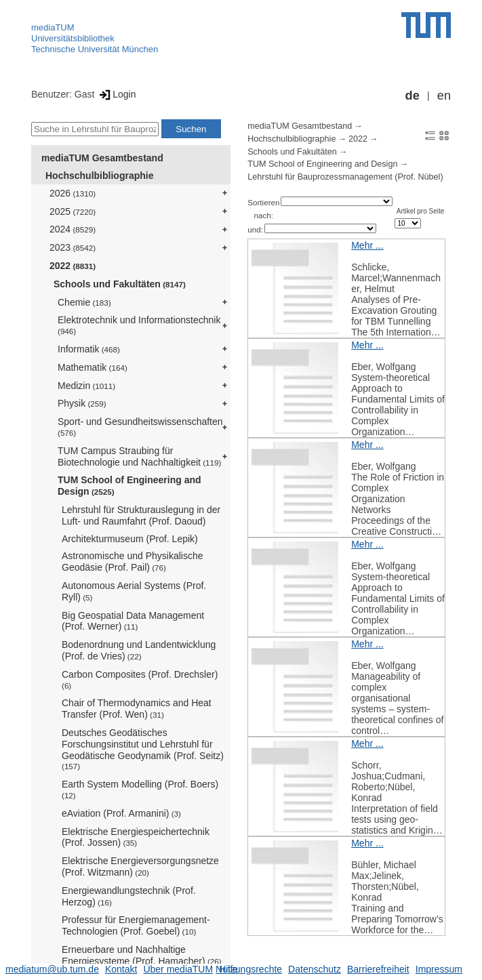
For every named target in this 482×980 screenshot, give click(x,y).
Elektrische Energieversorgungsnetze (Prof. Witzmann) (140, 866)
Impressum (439, 969)
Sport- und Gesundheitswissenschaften (140, 427)
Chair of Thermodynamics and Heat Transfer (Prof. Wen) (137, 709)
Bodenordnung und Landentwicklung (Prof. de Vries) (139, 650)
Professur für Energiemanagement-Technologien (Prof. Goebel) (136, 925)
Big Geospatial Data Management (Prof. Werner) (133, 621)
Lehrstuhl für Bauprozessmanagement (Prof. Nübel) (345, 177)
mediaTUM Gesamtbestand (102, 158)
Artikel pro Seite (421, 211)
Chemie (84, 302)
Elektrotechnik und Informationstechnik (139, 325)
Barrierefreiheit (378, 969)
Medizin (86, 386)
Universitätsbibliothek (73, 38)
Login (116, 94)
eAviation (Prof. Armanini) (121, 813)
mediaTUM (53, 27)
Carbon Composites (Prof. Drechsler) (140, 679)
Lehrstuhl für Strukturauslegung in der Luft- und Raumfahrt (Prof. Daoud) (141, 515)
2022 (73, 266)
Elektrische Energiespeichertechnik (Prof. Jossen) (136, 837)
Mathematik (93, 367)
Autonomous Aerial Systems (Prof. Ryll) (134, 591)
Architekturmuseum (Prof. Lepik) (130, 539)
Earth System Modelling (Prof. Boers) (140, 789)
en (444, 96)
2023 (73, 247)
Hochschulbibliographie (99, 176)
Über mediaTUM (178, 969)
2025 (73, 211)
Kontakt (121, 969)
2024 (73, 229)
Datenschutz (315, 969)
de (413, 96)
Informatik (89, 349)
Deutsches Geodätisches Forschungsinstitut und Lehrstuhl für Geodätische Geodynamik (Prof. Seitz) (143, 749)
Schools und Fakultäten (120, 284)
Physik (82, 403)
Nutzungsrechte (249, 969)
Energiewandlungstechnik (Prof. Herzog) (129, 896)
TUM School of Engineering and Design (129, 486)
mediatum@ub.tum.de (52, 969)
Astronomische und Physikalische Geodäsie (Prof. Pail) (133, 562)
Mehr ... (367, 245)
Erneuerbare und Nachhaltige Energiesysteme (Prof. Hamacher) (142, 955)
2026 (73, 193)
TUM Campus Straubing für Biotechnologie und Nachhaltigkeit (139, 456)
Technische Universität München (95, 49)
